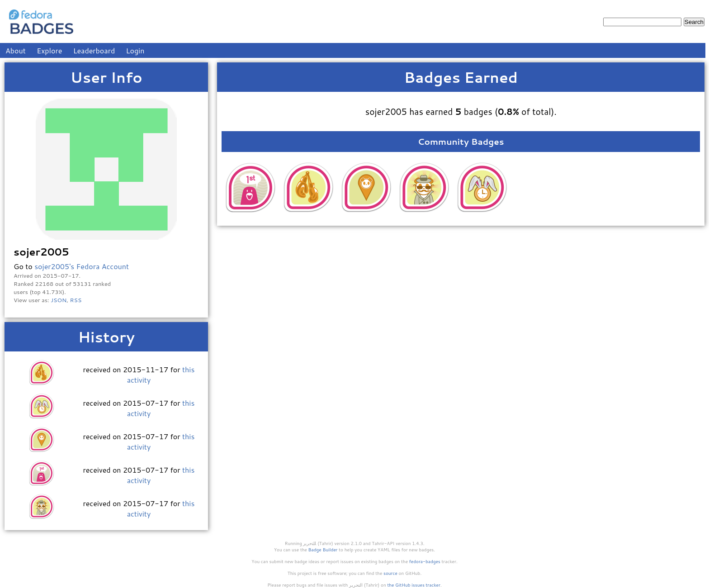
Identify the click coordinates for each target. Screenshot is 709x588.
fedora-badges (425, 561)
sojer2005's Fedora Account (82, 266)
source (390, 573)
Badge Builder (323, 550)
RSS (76, 300)
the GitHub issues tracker (414, 585)
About (16, 50)
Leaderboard (94, 50)
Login (135, 50)
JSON (59, 300)
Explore (49, 50)
